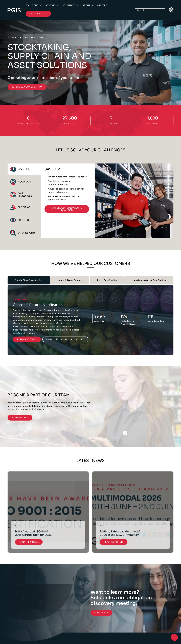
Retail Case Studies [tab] (107, 280)
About (86, 5)
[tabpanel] (107, 201)
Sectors (50, 5)
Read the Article (29, 542)
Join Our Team (20, 418)
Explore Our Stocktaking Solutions (67, 209)
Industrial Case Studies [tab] (70, 280)
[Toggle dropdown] (41, 5)
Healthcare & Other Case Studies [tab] (149, 280)
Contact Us (101, 613)
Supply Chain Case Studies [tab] (29, 280)
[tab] (24, 169)
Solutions (32, 5)
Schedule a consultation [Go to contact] (27, 87)
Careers (102, 5)
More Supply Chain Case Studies (65, 339)
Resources (69, 5)
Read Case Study (27, 339)
